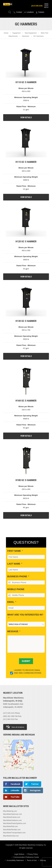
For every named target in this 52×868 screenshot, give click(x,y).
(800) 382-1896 (9, 716)
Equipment (17, 33)
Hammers (26, 36)
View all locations (15, 727)
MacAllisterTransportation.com (14, 833)
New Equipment (31, 33)
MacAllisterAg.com (10, 811)
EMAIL (11, 602)
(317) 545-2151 (37, 6)
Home (6, 33)
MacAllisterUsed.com (11, 836)
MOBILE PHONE (16, 589)
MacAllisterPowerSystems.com (15, 823)
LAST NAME (14, 564)
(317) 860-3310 (9, 719)
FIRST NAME (14, 551)
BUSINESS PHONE (17, 576)
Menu (46, 5)
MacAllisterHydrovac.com (13, 814)
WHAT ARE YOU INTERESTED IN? (25, 615)
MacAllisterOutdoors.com (12, 820)
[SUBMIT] (26, 661)
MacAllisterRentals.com (12, 830)
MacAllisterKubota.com (12, 817)
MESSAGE (13, 631)
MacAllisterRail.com (10, 826)
